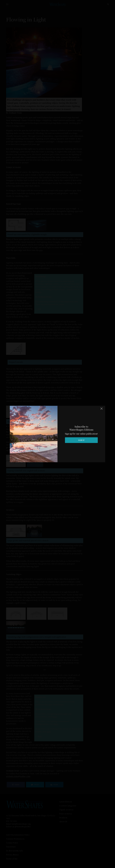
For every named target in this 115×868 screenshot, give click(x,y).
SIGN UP (81, 440)
